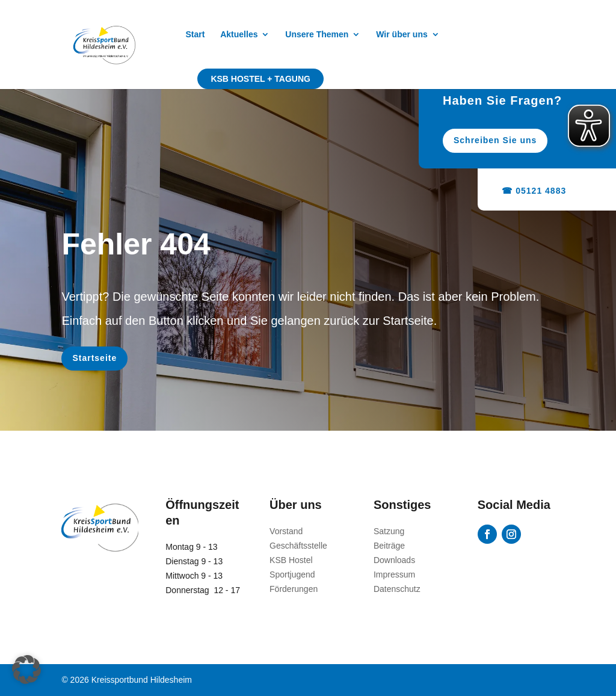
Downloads (394, 560)
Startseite (94, 358)
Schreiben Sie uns (502, 140)
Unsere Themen (317, 35)
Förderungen (294, 589)
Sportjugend (292, 574)
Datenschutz (397, 589)
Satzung (389, 531)
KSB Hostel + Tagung (260, 79)
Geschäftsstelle (298, 546)
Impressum (394, 574)
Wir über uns (402, 35)
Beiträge (389, 546)
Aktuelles (239, 35)
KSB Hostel (291, 560)
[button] (26, 670)
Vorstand (286, 531)
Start (195, 35)
